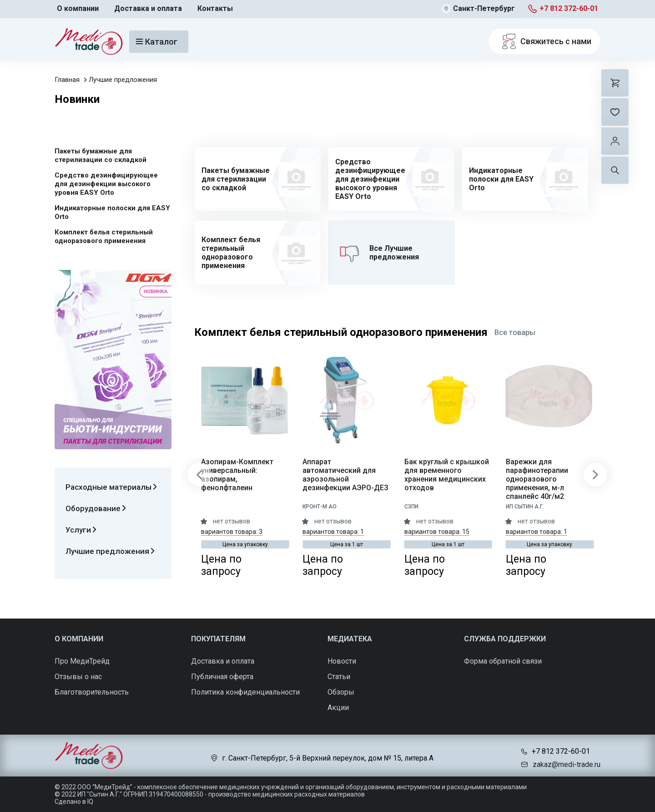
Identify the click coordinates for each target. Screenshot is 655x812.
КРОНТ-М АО (320, 507)
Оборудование (96, 508)
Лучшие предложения (123, 80)
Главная (67, 80)
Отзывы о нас (78, 677)
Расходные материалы (111, 487)
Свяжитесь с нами (544, 41)
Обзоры (341, 692)
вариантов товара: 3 (232, 532)
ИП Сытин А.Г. (525, 507)
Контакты (215, 8)
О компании (78, 8)
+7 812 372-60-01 (569, 8)
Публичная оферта (222, 677)
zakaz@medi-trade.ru (567, 764)
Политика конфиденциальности (245, 692)
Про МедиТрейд (82, 661)
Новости (342, 661)
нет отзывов (232, 521)
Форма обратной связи (503, 661)
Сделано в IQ (74, 802)
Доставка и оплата (148, 8)
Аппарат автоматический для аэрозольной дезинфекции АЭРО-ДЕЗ (345, 475)
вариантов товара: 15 (437, 532)
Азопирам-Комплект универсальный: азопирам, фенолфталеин (237, 475)
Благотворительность (92, 692)
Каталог (157, 42)
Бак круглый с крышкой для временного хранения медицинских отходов (447, 475)
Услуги (81, 530)
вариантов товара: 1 (333, 532)
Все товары (515, 332)
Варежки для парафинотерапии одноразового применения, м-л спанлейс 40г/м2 (537, 479)
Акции (338, 708)
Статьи (339, 677)
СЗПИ (411, 507)
